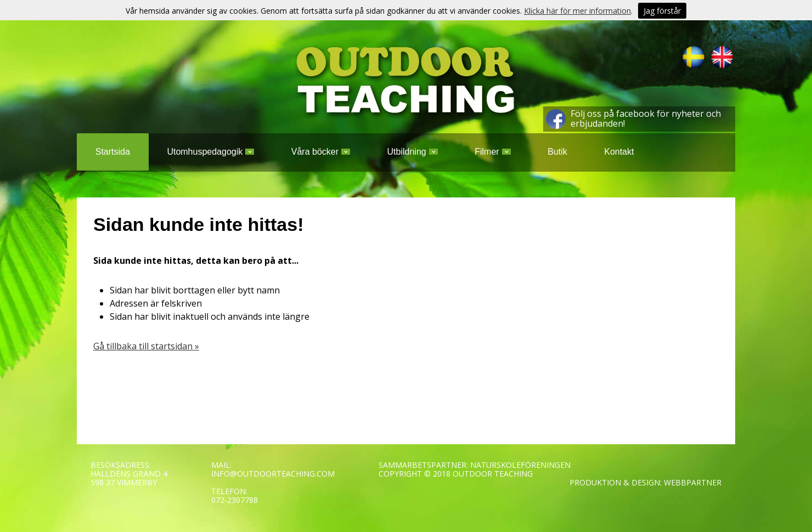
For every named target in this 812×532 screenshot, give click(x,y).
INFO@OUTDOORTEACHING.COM (273, 474)
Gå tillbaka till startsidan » (146, 346)
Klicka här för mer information (577, 11)
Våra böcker (321, 152)
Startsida (113, 152)
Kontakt (619, 152)
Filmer (492, 152)
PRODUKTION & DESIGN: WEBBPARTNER (645, 482)
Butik (557, 152)
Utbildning (413, 152)
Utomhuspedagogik (210, 152)
